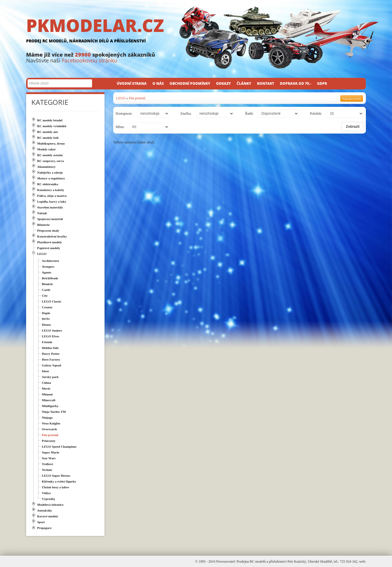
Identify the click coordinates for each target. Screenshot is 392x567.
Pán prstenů (137, 98)
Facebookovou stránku (89, 60)
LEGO (121, 98)
